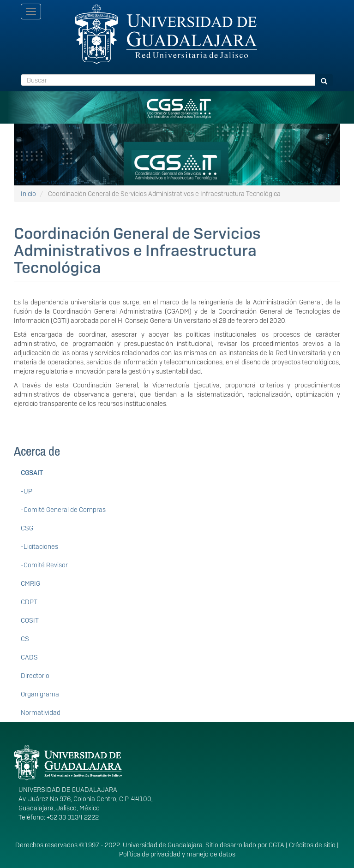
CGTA (276, 845)
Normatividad (41, 713)
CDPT (29, 602)
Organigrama (40, 694)
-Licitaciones (39, 547)
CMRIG (30, 583)
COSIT (30, 620)
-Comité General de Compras (63, 510)
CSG (27, 528)
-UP (27, 491)
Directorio (35, 676)
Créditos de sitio (312, 845)
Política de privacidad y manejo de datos (177, 854)
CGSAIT (32, 473)
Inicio (28, 194)
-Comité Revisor (44, 565)
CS (25, 639)
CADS (29, 657)
